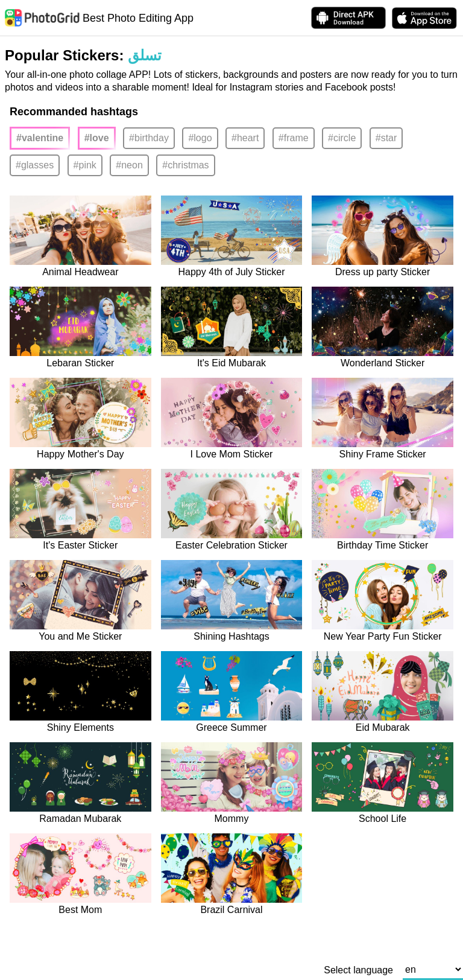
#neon (129, 165)
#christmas (185, 165)
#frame (294, 138)
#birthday (149, 138)
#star (386, 138)
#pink (85, 165)
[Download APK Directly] (348, 18)
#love (97, 138)
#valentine (40, 138)
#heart (245, 138)
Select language (358, 970)
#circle (342, 138)
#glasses (35, 165)
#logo (200, 138)
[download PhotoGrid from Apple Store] (424, 18)
